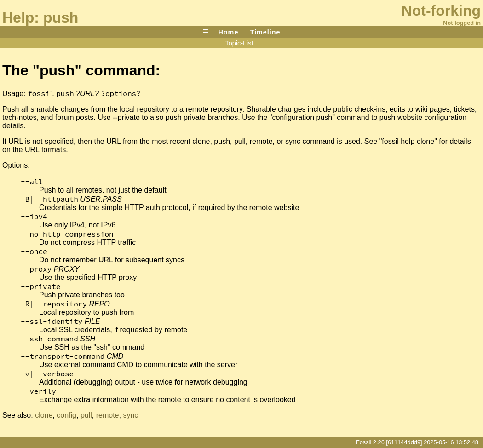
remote (108, 415)
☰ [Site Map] (206, 32)
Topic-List (239, 43)
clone (44, 415)
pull (86, 415)
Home (228, 32)
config (66, 415)
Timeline (265, 32)
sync (130, 415)
